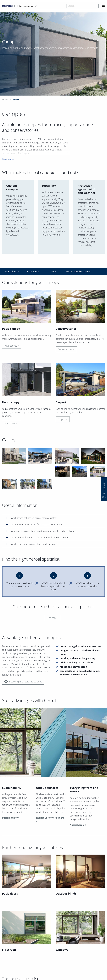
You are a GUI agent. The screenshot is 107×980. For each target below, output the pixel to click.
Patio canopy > (12, 347)
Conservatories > (66, 350)
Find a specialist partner (75, 272)
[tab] (53, 518)
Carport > (63, 420)
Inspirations (33, 272)
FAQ (53, 272)
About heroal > (78, 825)
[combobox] (82, 6)
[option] (53, 61)
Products (5, 100)
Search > (52, 618)
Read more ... (9, 160)
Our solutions (12, 272)
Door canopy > (12, 424)
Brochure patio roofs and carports (23, 681)
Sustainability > (11, 818)
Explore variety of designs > (50, 819)
